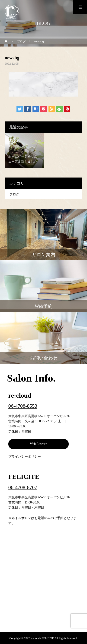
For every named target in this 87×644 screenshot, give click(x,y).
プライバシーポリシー (25, 457)
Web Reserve (39, 444)
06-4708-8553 (23, 406)
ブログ (14, 194)
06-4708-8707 (23, 487)
